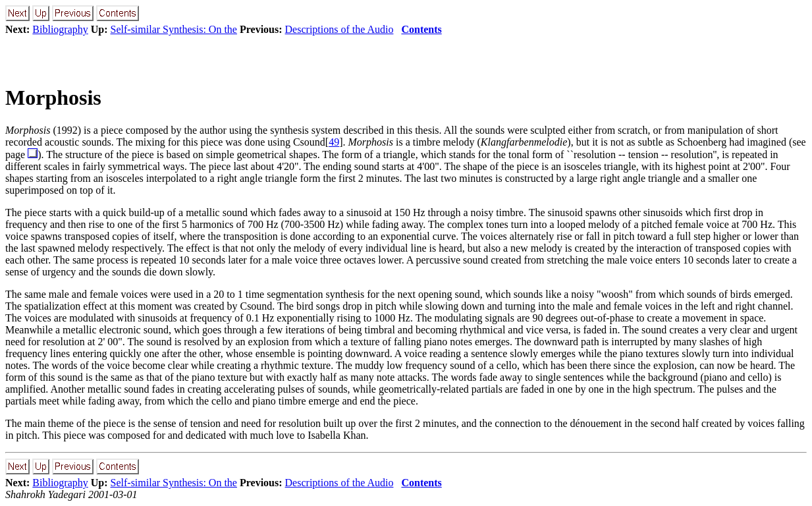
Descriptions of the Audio (339, 29)
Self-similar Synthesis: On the (174, 29)
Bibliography (60, 29)
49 (334, 142)
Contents (421, 29)
